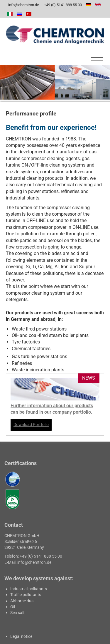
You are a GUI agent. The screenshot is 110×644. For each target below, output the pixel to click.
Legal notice (21, 637)
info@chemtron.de (23, 5)
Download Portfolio (31, 425)
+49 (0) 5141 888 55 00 (62, 5)
